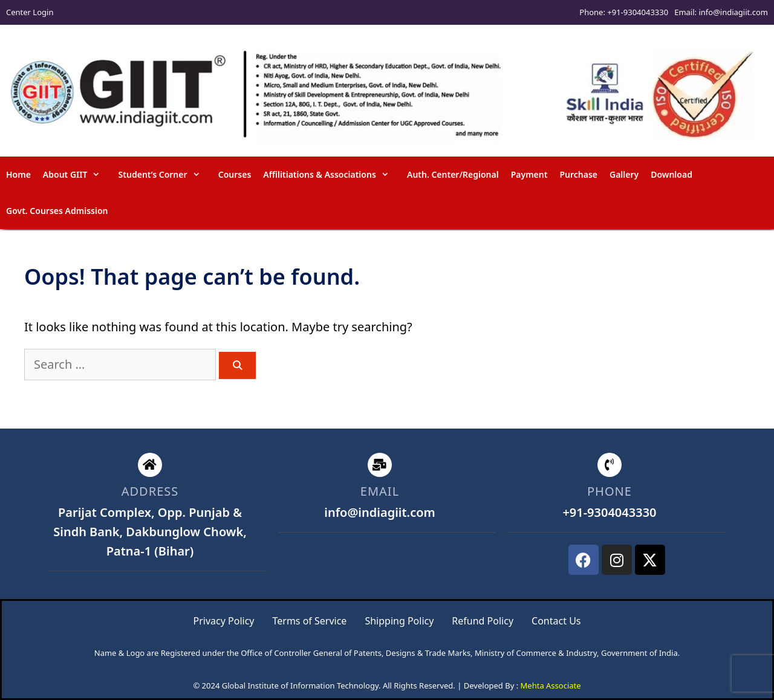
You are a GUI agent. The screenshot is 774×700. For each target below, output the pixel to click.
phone (610, 491)
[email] (380, 465)
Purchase (578, 174)
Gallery (624, 174)
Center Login (30, 12)
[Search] (237, 365)
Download (672, 174)
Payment (529, 174)
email (380, 491)
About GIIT (78, 175)
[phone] (610, 465)
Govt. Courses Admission (57, 211)
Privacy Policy (224, 621)
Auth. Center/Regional (453, 174)
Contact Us (556, 621)
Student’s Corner (165, 175)
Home (18, 174)
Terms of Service (309, 621)
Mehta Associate (551, 685)
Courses (235, 174)
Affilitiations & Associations (332, 175)
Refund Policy (483, 621)
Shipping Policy (399, 621)
